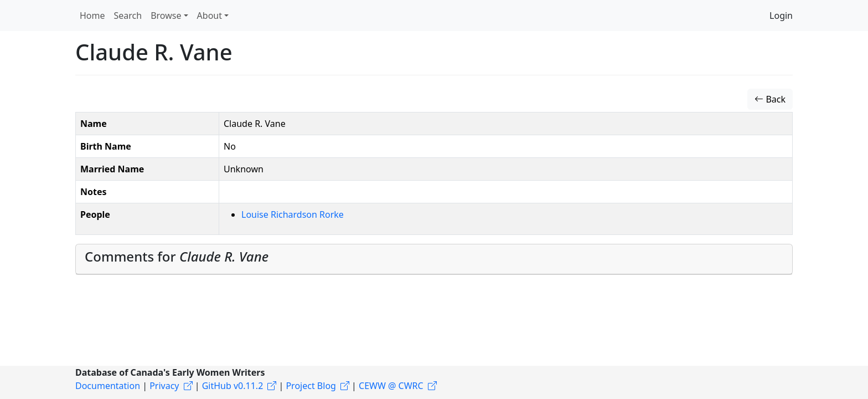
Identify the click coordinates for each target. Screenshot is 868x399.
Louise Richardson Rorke (293, 214)
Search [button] (128, 16)
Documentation (108, 386)
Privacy (164, 386)
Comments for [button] (177, 256)
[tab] (434, 259)
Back (770, 99)
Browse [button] (166, 16)
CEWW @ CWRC (391, 386)
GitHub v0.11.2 (233, 386)
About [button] (210, 16)
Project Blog (311, 386)
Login (781, 16)
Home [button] (92, 16)
